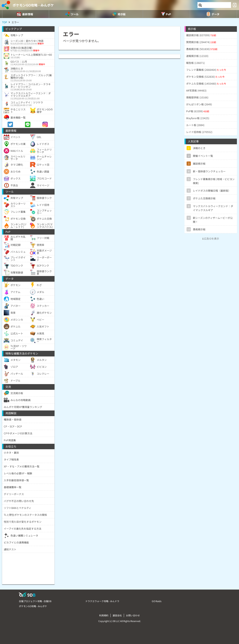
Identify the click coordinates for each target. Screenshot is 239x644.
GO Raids (157, 601)
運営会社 (117, 615)
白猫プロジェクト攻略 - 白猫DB (35, 601)
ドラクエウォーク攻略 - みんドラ (102, 601)
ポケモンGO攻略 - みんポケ (33, 5)
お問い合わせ (133, 615)
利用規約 (104, 615)
